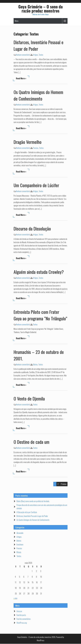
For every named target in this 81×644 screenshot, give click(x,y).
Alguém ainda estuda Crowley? (39, 272)
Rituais (19, 552)
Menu (17, 21)
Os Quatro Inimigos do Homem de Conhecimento (38, 96)
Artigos (35, 55)
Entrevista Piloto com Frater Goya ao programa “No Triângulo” (40, 315)
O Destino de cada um (31, 442)
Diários (35, 365)
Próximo (64, 484)
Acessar (19, 611)
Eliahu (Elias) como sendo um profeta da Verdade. (33, 501)
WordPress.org (22, 623)
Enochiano (20, 545)
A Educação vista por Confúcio (27, 512)
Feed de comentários (24, 619)
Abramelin (20, 533)
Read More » (21, 79)
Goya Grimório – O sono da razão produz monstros (40, 9)
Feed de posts (21, 615)
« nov (15, 598)
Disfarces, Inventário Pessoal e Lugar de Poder (32, 516)
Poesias (36, 148)
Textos (41, 55)
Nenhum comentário (23, 55)
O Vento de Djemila (29, 399)
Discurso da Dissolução (32, 229)
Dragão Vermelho (28, 142)
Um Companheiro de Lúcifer (36, 185)
